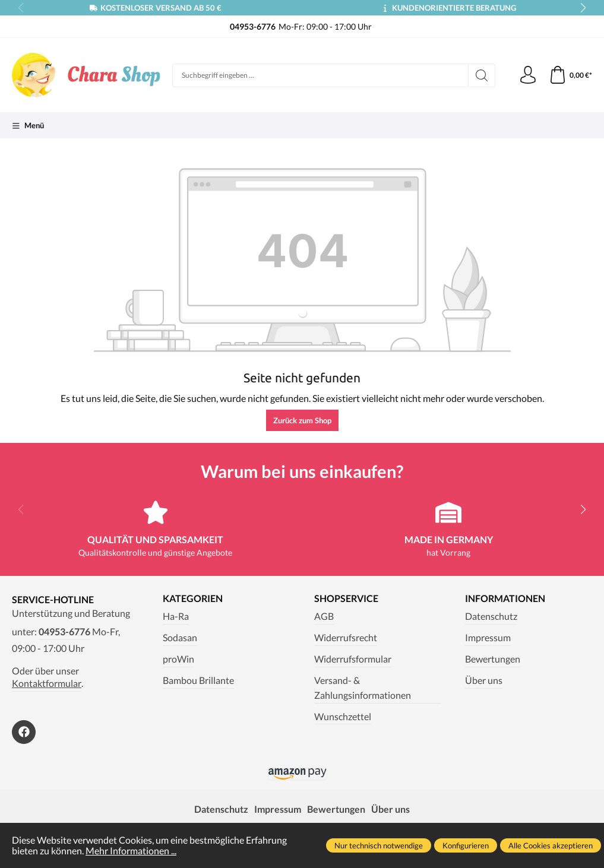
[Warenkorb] (570, 75)
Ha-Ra (176, 616)
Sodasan (180, 638)
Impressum (488, 638)
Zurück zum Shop (302, 420)
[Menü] (28, 125)
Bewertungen (493, 659)
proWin (178, 659)
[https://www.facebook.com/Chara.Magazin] (24, 732)
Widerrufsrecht (346, 638)
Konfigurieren (466, 845)
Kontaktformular (47, 683)
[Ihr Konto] (528, 75)
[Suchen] (482, 75)
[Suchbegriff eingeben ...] (320, 75)
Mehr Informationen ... (131, 851)
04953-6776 (64, 632)
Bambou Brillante (198, 680)
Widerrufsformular (353, 659)
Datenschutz (491, 616)
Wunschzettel (343, 717)
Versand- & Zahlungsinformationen (363, 688)
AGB (324, 616)
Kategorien (193, 599)
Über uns (484, 680)
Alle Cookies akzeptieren (551, 845)
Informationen (505, 599)
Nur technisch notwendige (379, 845)
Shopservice (346, 599)
